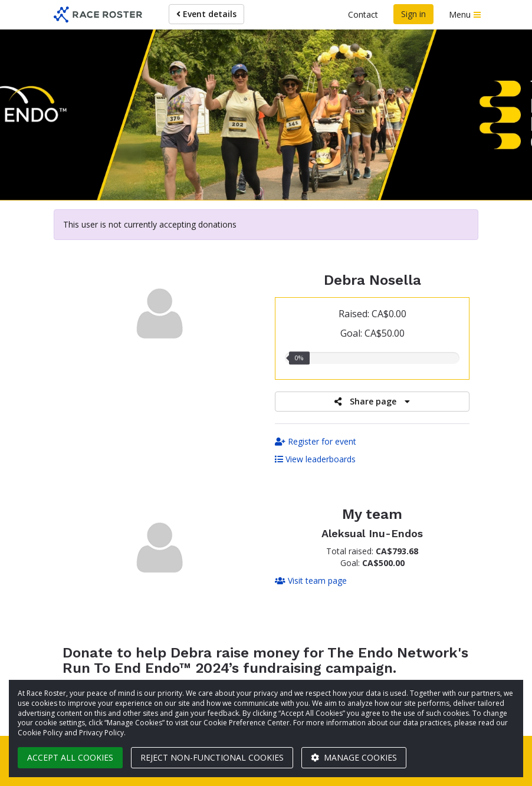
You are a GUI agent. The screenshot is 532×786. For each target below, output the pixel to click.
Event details (206, 14)
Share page (372, 401)
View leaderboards (315, 459)
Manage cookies (354, 757)
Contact (363, 14)
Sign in (413, 14)
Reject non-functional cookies (212, 757)
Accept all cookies (70, 757)
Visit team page (311, 581)
